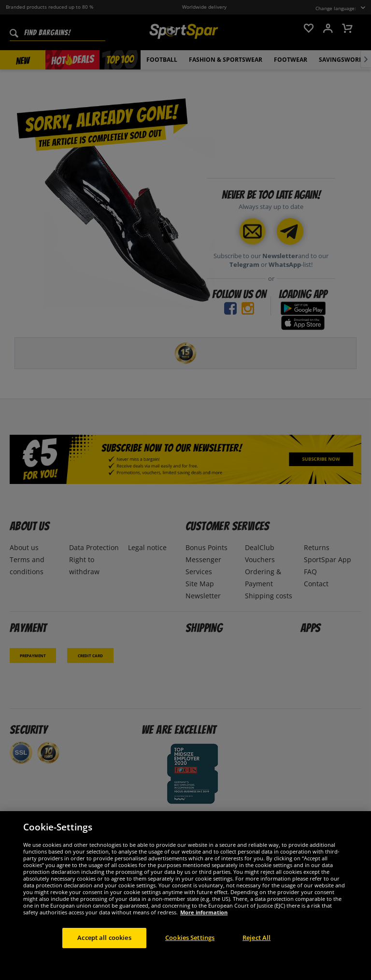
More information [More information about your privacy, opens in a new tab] (204, 912)
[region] (185, 896)
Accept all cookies (104, 938)
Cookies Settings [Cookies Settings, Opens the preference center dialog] (190, 938)
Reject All (257, 938)
